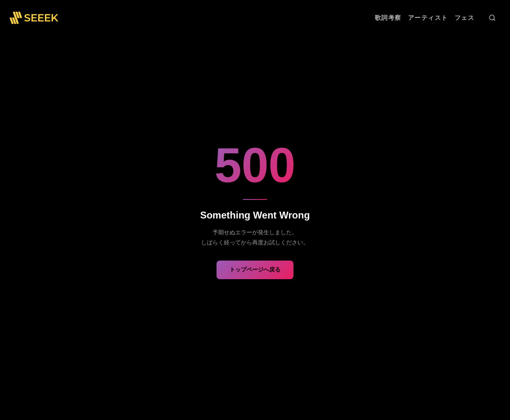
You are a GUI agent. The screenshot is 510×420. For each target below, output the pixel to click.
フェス (465, 18)
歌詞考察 (388, 18)
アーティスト (428, 18)
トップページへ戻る (255, 269)
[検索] (492, 18)
